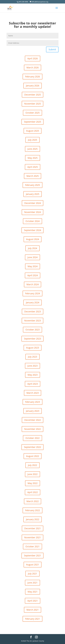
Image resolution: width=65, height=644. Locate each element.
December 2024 (33, 203)
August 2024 (33, 239)
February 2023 (32, 402)
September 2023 (32, 339)
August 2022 (33, 456)
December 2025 (33, 95)
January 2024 (33, 302)
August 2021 (33, 565)
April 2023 (33, 384)
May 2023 (33, 375)
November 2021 (32, 537)
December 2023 (33, 311)
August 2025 (33, 131)
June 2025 (32, 149)
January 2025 (33, 194)
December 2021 (33, 528)
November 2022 (32, 429)
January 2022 (33, 519)
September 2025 (32, 122)
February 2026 (32, 77)
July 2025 (32, 140)
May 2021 (33, 592)
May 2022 (33, 483)
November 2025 (32, 104)
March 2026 (33, 67)
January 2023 (33, 411)
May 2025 (33, 158)
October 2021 (32, 546)
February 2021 (32, 619)
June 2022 (32, 474)
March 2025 (33, 176)
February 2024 (32, 293)
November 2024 (32, 212)
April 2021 (33, 601)
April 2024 (33, 275)
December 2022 (33, 420)
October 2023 (32, 330)
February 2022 (32, 510)
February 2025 (32, 185)
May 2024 (33, 266)
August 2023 (33, 348)
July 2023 (32, 357)
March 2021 (33, 610)
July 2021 (32, 574)
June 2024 (32, 257)
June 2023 (32, 366)
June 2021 (32, 583)
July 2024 (32, 248)
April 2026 (33, 58)
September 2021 (32, 555)
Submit (52, 49)
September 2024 (32, 230)
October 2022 (32, 438)
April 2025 (33, 167)
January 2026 (33, 86)
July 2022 (32, 465)
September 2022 (32, 447)
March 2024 (33, 284)
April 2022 (33, 492)
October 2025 (32, 113)
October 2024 (32, 221)
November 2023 (32, 321)
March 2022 (33, 501)
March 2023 (33, 393)
